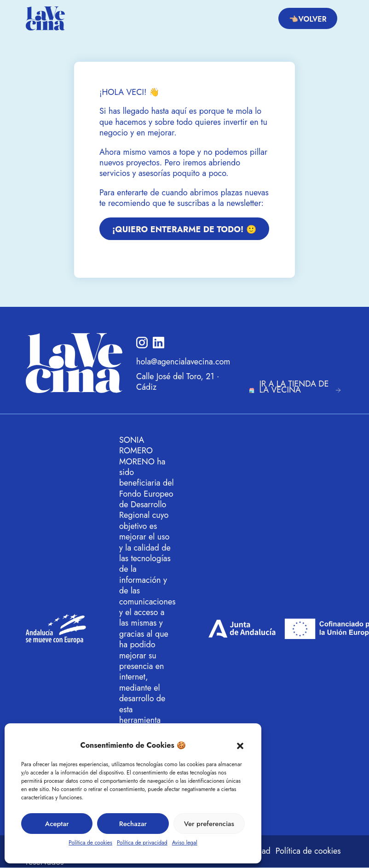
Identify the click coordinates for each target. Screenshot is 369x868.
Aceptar (57, 824)
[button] (240, 745)
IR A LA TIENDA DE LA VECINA (294, 387)
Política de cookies (90, 843)
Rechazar (133, 824)
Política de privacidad (142, 843)
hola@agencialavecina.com (183, 362)
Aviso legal (185, 843)
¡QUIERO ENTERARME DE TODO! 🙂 (184, 229)
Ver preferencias (209, 824)
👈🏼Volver (308, 19)
